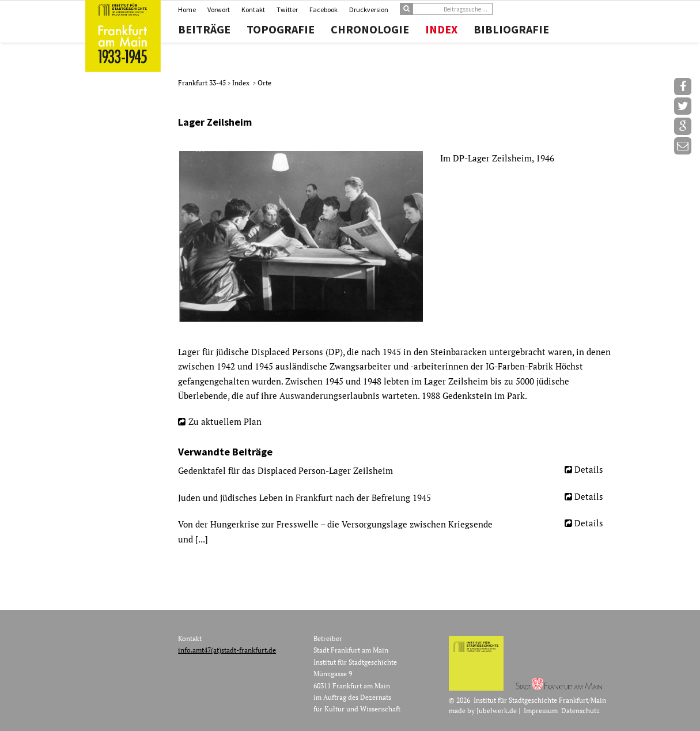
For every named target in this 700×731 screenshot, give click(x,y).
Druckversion (369, 10)
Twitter (287, 10)
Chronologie (370, 29)
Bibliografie (511, 29)
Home (187, 10)
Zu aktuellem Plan (225, 421)
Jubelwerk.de (497, 711)
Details (589, 469)
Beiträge (204, 29)
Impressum (541, 711)
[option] (395, 236)
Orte (264, 83)
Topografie (281, 29)
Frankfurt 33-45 (203, 83)
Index (441, 29)
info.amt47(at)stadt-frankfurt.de (227, 650)
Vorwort (219, 10)
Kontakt (253, 10)
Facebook (323, 10)
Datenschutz (580, 711)
